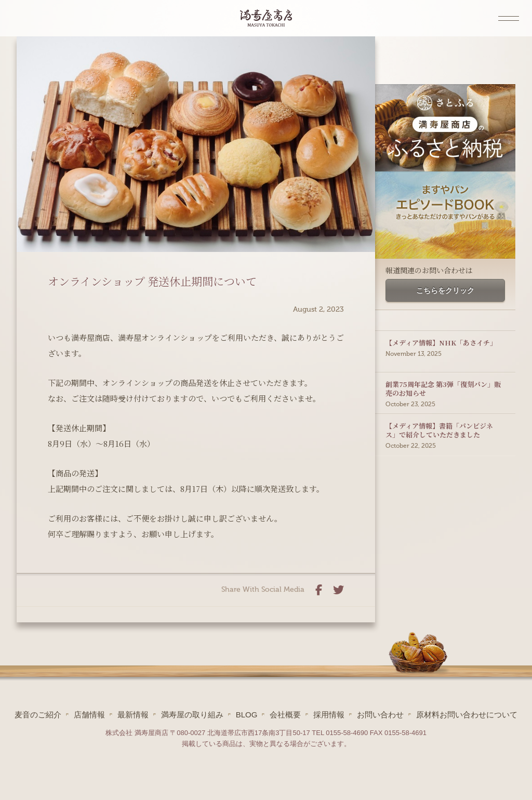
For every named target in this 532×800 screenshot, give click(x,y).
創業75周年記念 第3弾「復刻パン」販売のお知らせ (445, 380)
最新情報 (133, 715)
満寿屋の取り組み (192, 715)
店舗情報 (89, 715)
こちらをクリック (445, 290)
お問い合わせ (380, 715)
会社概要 (285, 715)
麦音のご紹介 (38, 715)
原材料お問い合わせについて (467, 715)
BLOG (247, 715)
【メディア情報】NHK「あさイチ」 (445, 334)
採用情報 (329, 715)
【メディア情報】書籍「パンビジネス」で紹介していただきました (445, 421)
